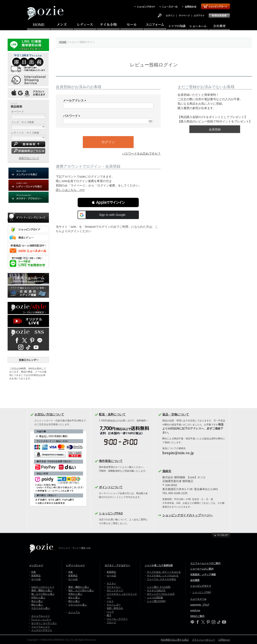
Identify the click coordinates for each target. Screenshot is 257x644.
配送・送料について (112, 414)
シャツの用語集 (155, 597)
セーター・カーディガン (44, 623)
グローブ (111, 622)
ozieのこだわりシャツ (43, 587)
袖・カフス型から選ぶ (43, 594)
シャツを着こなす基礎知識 (159, 565)
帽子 (109, 615)
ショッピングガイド (201, 586)
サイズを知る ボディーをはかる (164, 572)
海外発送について (111, 461)
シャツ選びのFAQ (156, 601)
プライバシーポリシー (204, 640)
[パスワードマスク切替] (150, 121)
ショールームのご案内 (202, 569)
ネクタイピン (114, 587)
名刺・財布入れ (115, 608)
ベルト (110, 601)
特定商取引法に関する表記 (175, 640)
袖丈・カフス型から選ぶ (81, 590)
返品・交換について (176, 414)
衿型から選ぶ (38, 597)
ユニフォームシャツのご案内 (205, 563)
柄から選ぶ (37, 605)
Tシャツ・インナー (41, 619)
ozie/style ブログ (200, 605)
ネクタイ (111, 583)
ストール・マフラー (117, 619)
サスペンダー (114, 605)
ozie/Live (195, 610)
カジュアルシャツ (41, 616)
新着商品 (36, 575)
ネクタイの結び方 (156, 590)
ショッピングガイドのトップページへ (187, 515)
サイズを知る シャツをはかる (163, 575)
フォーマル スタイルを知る (161, 579)
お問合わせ (224, 640)
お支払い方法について (49, 414)
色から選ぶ (37, 601)
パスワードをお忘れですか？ (141, 153)
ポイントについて (111, 487)
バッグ (110, 612)
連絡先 (167, 471)
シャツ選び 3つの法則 (159, 587)
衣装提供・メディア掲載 (203, 574)
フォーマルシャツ (41, 627)
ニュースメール (198, 599)
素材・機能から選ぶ (42, 590)
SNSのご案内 (197, 616)
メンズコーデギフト (42, 630)
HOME (63, 42)
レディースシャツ (75, 565)
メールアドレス (75, 100)
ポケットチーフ (115, 590)
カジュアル (74, 612)
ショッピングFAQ (111, 513)
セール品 (36, 579)
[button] (108, 202)
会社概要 (195, 580)
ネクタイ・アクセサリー (117, 565)
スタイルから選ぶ (41, 608)
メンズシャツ (36, 565)
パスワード (72, 116)
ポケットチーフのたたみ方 (161, 594)
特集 (34, 572)
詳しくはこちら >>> (70, 190)
